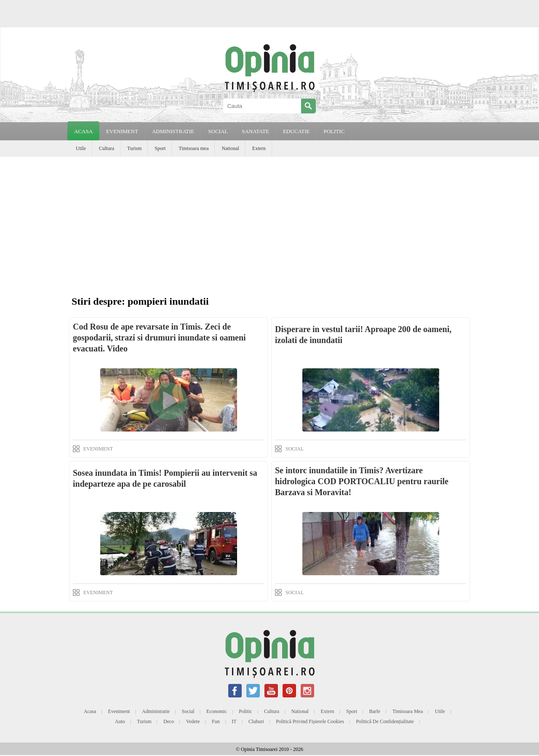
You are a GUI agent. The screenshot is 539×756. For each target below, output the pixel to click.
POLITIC (334, 131)
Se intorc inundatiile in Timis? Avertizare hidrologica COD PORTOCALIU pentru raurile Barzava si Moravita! (362, 481)
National (230, 148)
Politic (245, 711)
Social (188, 711)
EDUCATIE (296, 131)
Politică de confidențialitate (385, 721)
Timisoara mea (193, 148)
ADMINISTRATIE (173, 131)
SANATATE (255, 131)
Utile (81, 148)
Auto (120, 721)
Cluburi (256, 721)
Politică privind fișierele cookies (310, 721)
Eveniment (119, 711)
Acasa (83, 131)
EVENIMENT (122, 131)
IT (234, 721)
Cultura (107, 148)
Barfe (375, 711)
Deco (169, 721)
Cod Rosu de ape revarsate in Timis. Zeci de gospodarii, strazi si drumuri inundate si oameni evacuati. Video (159, 338)
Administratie (156, 711)
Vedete (193, 721)
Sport (160, 148)
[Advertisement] (269, 220)
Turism (134, 148)
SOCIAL (218, 131)
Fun (216, 721)
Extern (259, 148)
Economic (217, 711)
